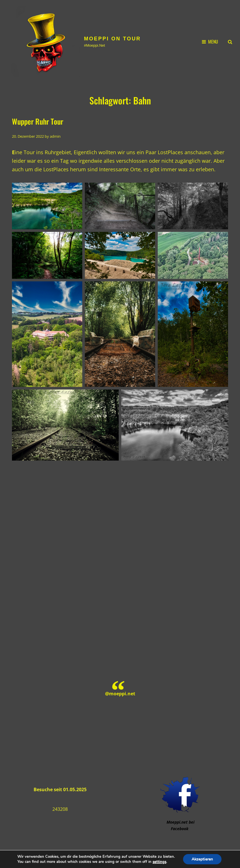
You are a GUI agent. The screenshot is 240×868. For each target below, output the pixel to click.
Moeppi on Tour (112, 39)
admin (55, 136)
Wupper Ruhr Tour (38, 121)
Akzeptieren (202, 859)
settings (159, 862)
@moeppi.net (120, 694)
